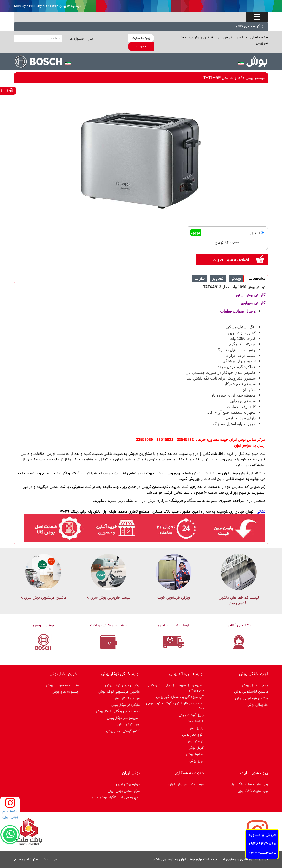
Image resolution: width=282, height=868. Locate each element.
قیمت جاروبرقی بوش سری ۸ (108, 598)
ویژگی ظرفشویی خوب (174, 598)
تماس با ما (224, 37)
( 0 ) (7, 91)
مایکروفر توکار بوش (125, 705)
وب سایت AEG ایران (253, 791)
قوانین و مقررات (201, 37)
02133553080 (262, 853)
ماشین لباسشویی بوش (251, 692)
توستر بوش (195, 741)
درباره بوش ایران (128, 784)
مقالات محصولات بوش (62, 685)
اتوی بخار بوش (193, 735)
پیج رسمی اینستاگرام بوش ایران (116, 797)
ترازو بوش (196, 761)
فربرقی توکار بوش (127, 698)
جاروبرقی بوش (258, 705)
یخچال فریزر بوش (255, 685)
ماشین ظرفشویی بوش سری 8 (43, 598)
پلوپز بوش (196, 728)
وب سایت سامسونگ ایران (249, 784)
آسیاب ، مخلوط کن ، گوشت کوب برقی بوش (175, 706)
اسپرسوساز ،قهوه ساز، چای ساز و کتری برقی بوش (175, 688)
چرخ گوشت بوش (191, 715)
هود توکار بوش (128, 724)
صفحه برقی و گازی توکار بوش (118, 711)
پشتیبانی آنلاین (239, 625)
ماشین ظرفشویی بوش (252, 698)
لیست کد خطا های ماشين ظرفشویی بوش (239, 600)
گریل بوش (196, 748)
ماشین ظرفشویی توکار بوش (119, 692)
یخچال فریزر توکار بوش (122, 685)
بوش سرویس (43, 625)
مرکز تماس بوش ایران (124, 791)
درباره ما (241, 37)
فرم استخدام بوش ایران (186, 784)
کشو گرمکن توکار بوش (123, 731)
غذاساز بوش (195, 721)
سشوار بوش (195, 754)
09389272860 (262, 844)
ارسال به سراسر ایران (174, 625)
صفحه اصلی (259, 37)
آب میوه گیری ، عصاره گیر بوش (180, 697)
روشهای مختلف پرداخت (108, 625)
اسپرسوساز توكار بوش (123, 718)
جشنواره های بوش (65, 692)
